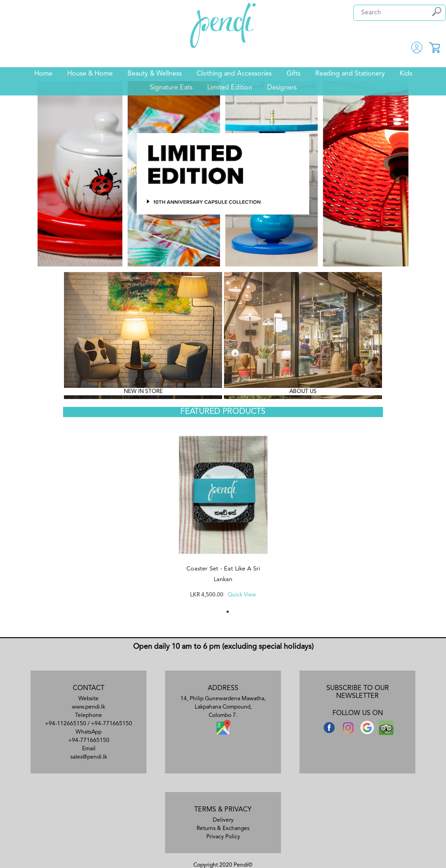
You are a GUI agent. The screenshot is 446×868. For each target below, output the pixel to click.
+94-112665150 (66, 724)
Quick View (242, 595)
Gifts (293, 74)
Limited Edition (230, 88)
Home (43, 74)
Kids (406, 74)
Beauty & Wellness (155, 74)
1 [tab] (228, 612)
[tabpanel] (223, 513)
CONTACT (89, 688)
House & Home (90, 74)
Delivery (223, 820)
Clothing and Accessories (234, 74)
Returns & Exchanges (223, 829)
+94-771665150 (111, 724)
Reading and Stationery (350, 74)
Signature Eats (171, 88)
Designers (282, 88)
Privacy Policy (223, 837)
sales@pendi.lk (89, 757)
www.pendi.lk (89, 707)
